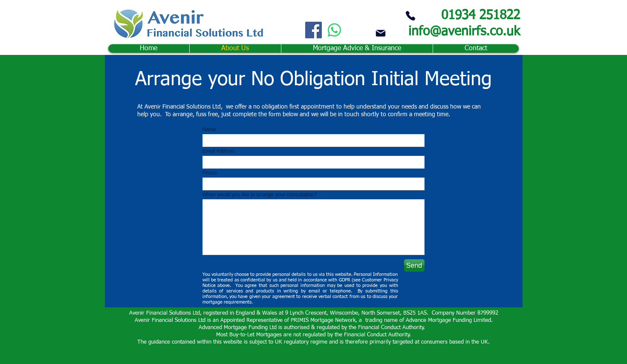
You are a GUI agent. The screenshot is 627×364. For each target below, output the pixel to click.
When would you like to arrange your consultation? (260, 195)
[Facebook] (313, 30)
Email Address (219, 151)
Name (209, 129)
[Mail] (381, 33)
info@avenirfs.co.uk (464, 32)
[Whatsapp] (334, 30)
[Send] (414, 265)
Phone (210, 173)
